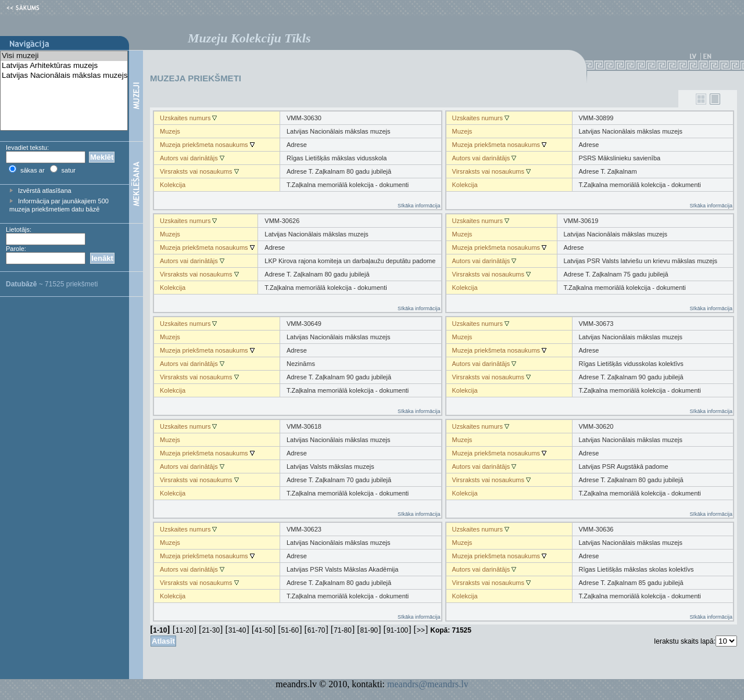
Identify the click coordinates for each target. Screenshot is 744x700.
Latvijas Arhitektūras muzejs (64, 66)
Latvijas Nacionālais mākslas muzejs (64, 76)
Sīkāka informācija (419, 206)
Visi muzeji (64, 56)
